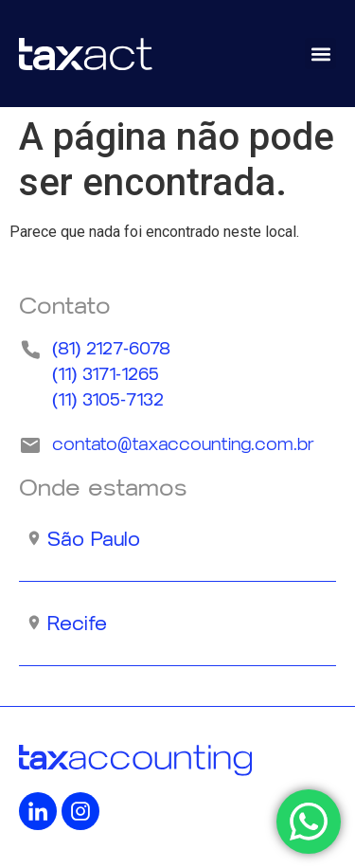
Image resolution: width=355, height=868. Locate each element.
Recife (77, 624)
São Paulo (94, 539)
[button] (320, 54)
